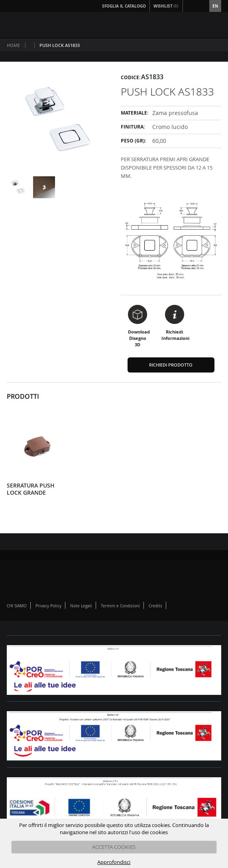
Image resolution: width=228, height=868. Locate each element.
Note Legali (81, 606)
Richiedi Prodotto (171, 365)
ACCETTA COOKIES (114, 847)
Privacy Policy (48, 606)
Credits (155, 606)
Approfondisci (114, 862)
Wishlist (166, 6)
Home (13, 45)
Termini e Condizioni (120, 606)
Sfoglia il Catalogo (124, 6)
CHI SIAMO (17, 606)
